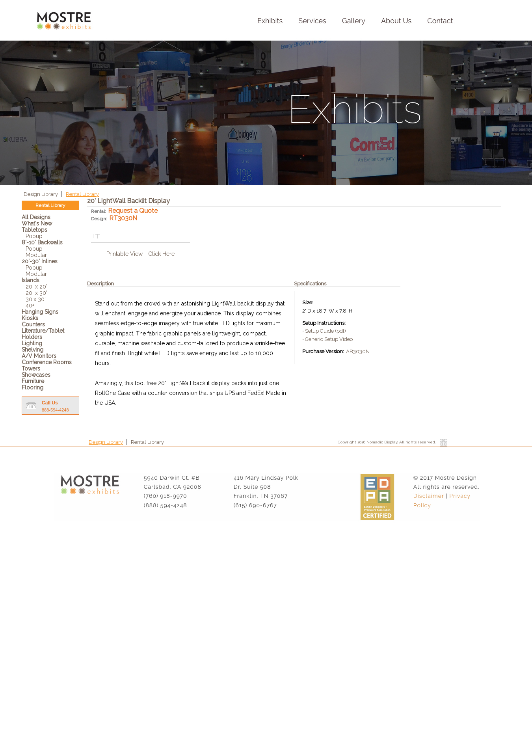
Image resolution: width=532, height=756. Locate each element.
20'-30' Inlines (40, 261)
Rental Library (82, 194)
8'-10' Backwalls (42, 242)
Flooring (33, 387)
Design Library (41, 194)
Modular (36, 255)
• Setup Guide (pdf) (324, 331)
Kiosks (30, 318)
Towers (31, 369)
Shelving (33, 350)
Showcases (36, 375)
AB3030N (358, 351)
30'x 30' (36, 299)
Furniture (33, 381)
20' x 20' (36, 287)
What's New (37, 223)
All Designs (36, 217)
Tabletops (34, 230)
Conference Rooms (47, 362)
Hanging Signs (40, 312)
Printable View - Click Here (140, 254)
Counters (33, 324)
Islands (31, 280)
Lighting (32, 343)
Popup (34, 236)
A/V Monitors (39, 356)
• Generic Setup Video (327, 339)
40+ (30, 305)
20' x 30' (36, 293)
